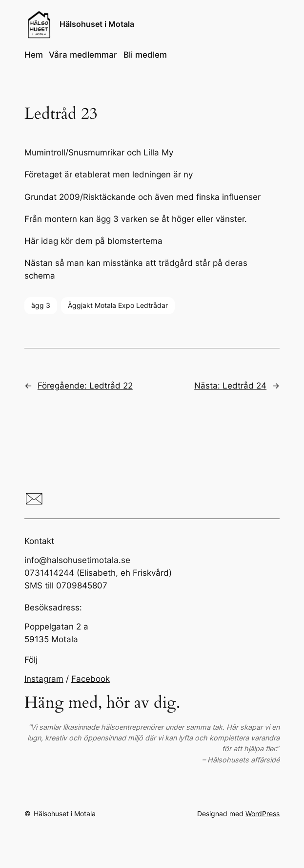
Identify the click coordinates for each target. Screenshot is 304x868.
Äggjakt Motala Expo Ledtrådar (118, 305)
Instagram (44, 679)
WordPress (263, 814)
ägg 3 (41, 305)
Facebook (91, 679)
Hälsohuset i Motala (97, 24)
